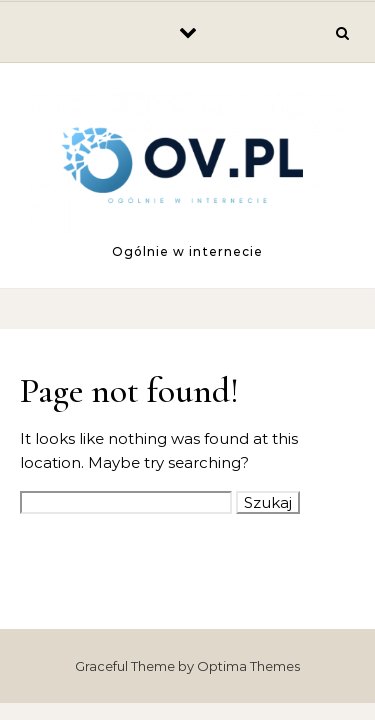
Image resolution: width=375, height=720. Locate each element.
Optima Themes (248, 666)
